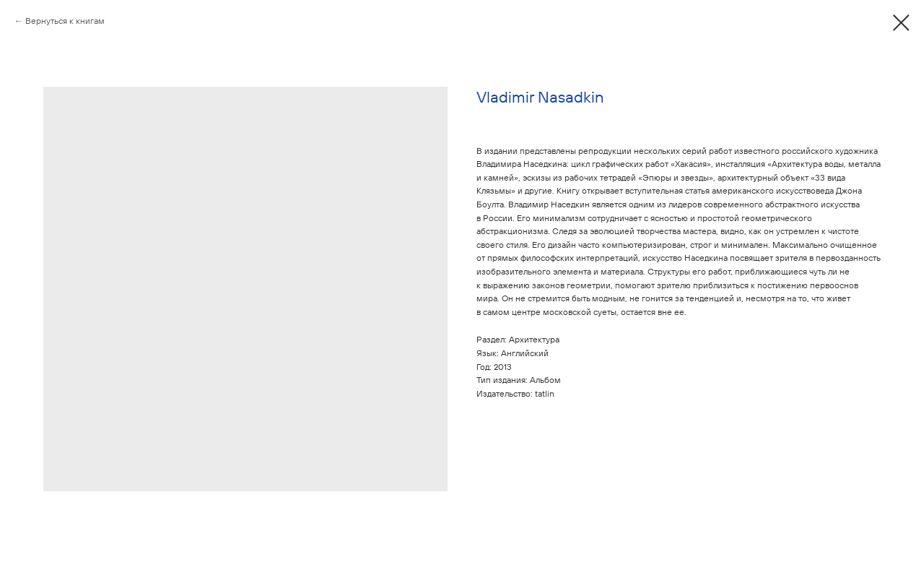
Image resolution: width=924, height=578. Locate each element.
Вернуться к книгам (65, 21)
